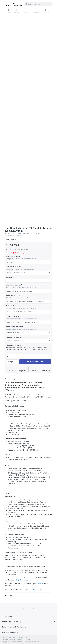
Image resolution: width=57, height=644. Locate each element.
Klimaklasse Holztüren (14, 345)
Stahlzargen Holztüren (14, 267)
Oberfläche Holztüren (13, 285)
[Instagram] (29, 608)
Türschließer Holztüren (14, 327)
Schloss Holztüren (12, 306)
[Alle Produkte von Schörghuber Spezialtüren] (5, 225)
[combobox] (38, 4)
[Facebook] (24, 608)
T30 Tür (41, 584)
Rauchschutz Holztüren (14, 337)
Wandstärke (10, 277)
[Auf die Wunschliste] (11, 370)
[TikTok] (33, 608)
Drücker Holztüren (12, 316)
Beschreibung (10, 379)
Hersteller (8, 595)
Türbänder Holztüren (13, 295)
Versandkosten (23, 637)
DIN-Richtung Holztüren (14, 256)
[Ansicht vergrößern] (32, 38)
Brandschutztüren (37, 589)
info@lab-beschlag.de (23, 580)
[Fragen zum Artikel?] (34, 370)
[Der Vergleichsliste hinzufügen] (23, 370)
